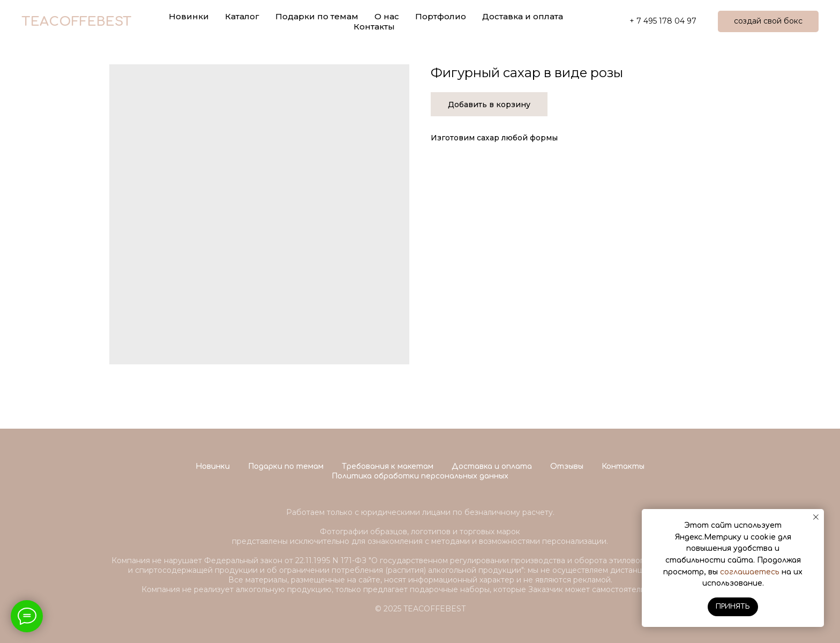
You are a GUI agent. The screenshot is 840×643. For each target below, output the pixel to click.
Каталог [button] (242, 16)
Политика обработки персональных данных (420, 476)
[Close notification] (816, 517)
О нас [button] (387, 16)
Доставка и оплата (523, 16)
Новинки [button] (189, 16)
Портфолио (441, 16)
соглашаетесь (750, 572)
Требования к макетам (388, 466)
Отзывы (567, 466)
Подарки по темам (286, 466)
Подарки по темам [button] (317, 16)
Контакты (374, 27)
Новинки (213, 466)
